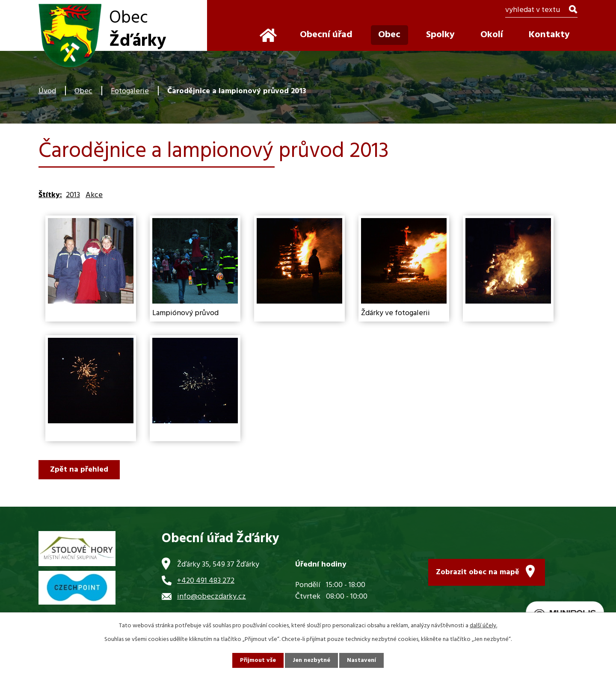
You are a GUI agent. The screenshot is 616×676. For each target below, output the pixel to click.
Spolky (440, 35)
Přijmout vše (258, 660)
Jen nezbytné (311, 660)
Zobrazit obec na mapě (478, 572)
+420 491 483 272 (206, 581)
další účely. (483, 626)
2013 (73, 195)
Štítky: (50, 195)
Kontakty (549, 35)
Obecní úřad (326, 35)
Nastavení (361, 660)
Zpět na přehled (79, 470)
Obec (83, 91)
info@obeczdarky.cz (212, 597)
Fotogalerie (130, 91)
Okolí (492, 35)
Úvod (47, 91)
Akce (94, 195)
